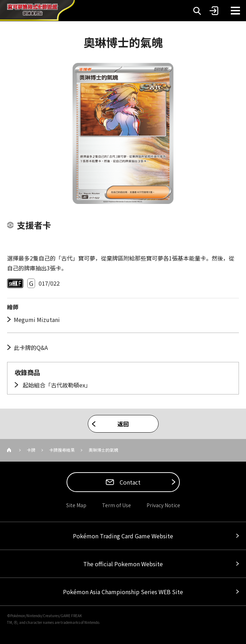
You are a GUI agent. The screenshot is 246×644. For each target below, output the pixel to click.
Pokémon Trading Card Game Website (123, 536)
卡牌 (31, 450)
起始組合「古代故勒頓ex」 (56, 385)
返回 (123, 424)
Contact (129, 482)
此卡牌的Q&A (31, 347)
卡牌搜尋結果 (62, 450)
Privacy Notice (163, 505)
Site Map (76, 505)
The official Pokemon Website (123, 564)
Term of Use (116, 505)
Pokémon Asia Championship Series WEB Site (123, 592)
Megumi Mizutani (37, 320)
